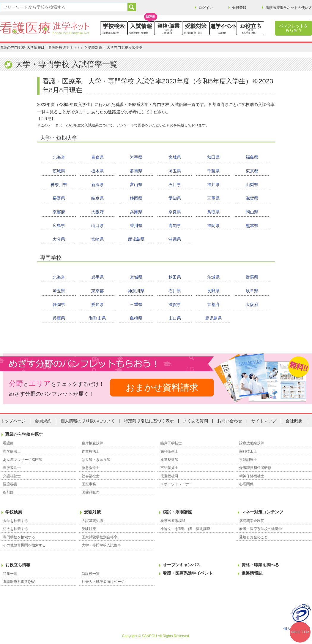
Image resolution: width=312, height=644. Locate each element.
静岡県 (136, 198)
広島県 (59, 226)
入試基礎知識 (92, 521)
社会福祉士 (91, 476)
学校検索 (14, 512)
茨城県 (59, 171)
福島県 (252, 157)
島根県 (136, 318)
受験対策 (95, 47)
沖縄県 (175, 239)
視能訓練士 (248, 460)
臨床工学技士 (171, 443)
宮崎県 (97, 239)
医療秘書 (10, 484)
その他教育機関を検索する (24, 545)
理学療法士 (12, 451)
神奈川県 (59, 185)
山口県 (97, 226)
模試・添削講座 (177, 512)
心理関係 (246, 484)
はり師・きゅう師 (96, 460)
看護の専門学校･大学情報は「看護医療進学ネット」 (42, 47)
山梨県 (252, 185)
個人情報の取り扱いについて (88, 421)
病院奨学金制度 (252, 521)
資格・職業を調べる (260, 565)
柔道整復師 (169, 460)
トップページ (13, 421)
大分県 (59, 239)
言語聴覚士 (169, 468)
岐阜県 (97, 198)
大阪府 (97, 212)
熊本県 (252, 226)
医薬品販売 (91, 492)
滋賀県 (252, 198)
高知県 (175, 226)
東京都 (252, 171)
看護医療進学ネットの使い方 (289, 8)
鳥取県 (213, 212)
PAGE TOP (300, 632)
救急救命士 (91, 468)
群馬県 (136, 171)
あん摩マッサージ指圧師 (23, 460)
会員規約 (43, 421)
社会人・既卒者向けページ (103, 582)
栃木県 (97, 171)
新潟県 (97, 185)
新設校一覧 (91, 574)
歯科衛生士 (169, 451)
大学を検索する (15, 521)
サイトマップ (264, 421)
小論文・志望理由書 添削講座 (185, 529)
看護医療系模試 (173, 521)
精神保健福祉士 (252, 476)
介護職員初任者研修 (255, 468)
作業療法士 (91, 451)
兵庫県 (136, 212)
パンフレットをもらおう (294, 28)
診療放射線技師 (252, 443)
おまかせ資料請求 (162, 387)
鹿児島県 (136, 239)
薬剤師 (8, 492)
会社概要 (294, 421)
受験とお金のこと (253, 537)
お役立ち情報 (18, 565)
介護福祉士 (12, 476)
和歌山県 (97, 318)
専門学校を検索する (19, 537)
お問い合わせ (230, 421)
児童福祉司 (169, 476)
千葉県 (213, 171)
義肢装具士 (12, 468)
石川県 (175, 185)
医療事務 (89, 484)
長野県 (59, 198)
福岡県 (213, 226)
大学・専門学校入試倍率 (101, 545)
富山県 (136, 185)
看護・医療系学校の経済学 (261, 529)
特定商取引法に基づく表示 (149, 421)
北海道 (59, 157)
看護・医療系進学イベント (188, 573)
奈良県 (175, 212)
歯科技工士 (248, 451)
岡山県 (252, 212)
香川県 (136, 226)
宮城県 (175, 157)
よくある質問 (196, 421)
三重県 (213, 198)
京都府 (59, 212)
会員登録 (239, 8)
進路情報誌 (252, 573)
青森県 (97, 157)
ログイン (206, 8)
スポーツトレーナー (177, 484)
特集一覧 (10, 574)
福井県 (213, 185)
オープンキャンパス (182, 565)
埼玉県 (175, 171)
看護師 (8, 443)
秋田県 (213, 157)
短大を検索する (15, 529)
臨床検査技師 (92, 443)
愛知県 (175, 198)
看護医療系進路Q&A (19, 582)
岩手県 (136, 157)
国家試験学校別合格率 (100, 537)
